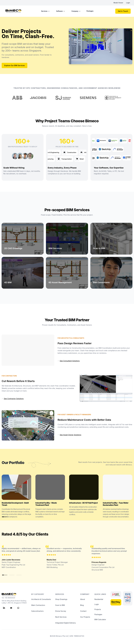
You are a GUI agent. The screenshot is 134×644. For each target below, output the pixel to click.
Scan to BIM (60, 605)
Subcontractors (37, 611)
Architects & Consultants (41, 599)
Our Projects (85, 617)
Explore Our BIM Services (15, 65)
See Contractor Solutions (13, 399)
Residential (99, 599)
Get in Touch (123, 11)
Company (76, 11)
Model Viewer (118, 3)
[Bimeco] (13, 11)
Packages (90, 11)
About (83, 599)
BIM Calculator (100, 619)
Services (46, 11)
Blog (82, 605)
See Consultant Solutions (69, 361)
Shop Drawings (61, 599)
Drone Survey (61, 611)
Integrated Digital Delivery (66, 623)
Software (61, 11)
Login (128, 3)
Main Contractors (38, 605)
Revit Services (61, 617)
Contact (83, 611)
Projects (98, 609)
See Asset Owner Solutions (69, 435)
